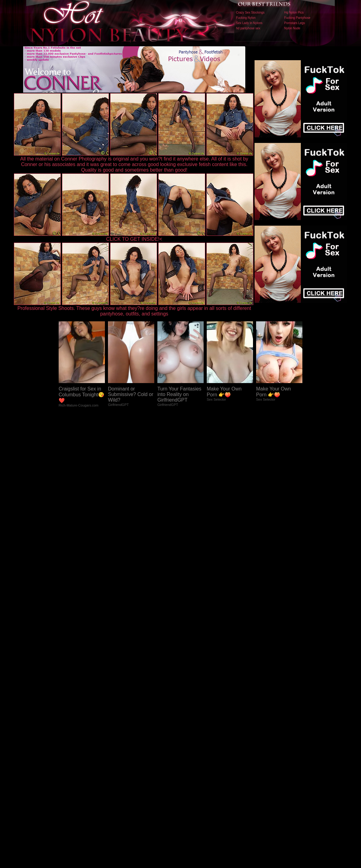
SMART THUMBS (191, 739)
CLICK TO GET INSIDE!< (134, 239)
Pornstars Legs (295, 23)
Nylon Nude (292, 28)
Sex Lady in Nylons (249, 23)
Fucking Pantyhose (297, 18)
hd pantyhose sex (248, 28)
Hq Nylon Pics (294, 13)
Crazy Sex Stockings (250, 13)
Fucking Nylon (246, 18)
